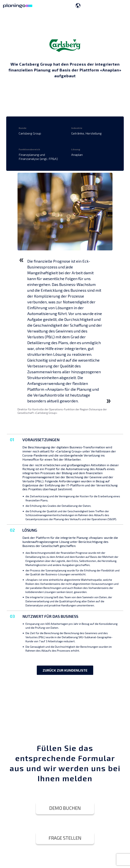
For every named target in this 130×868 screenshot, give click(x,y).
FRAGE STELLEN (65, 838)
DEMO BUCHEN (65, 808)
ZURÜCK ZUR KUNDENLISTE (65, 670)
